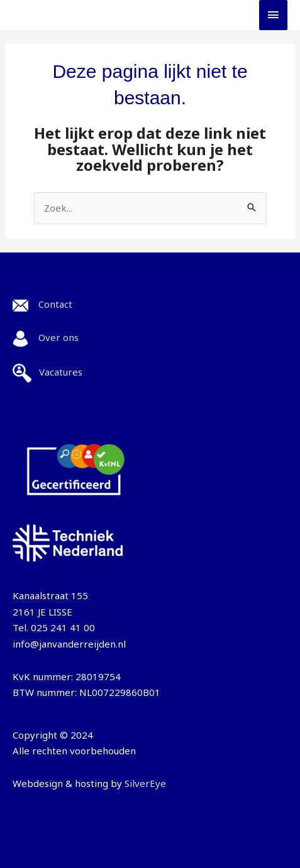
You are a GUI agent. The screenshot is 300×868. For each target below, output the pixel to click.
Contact (55, 304)
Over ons (58, 337)
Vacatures (61, 372)
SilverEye (145, 783)
